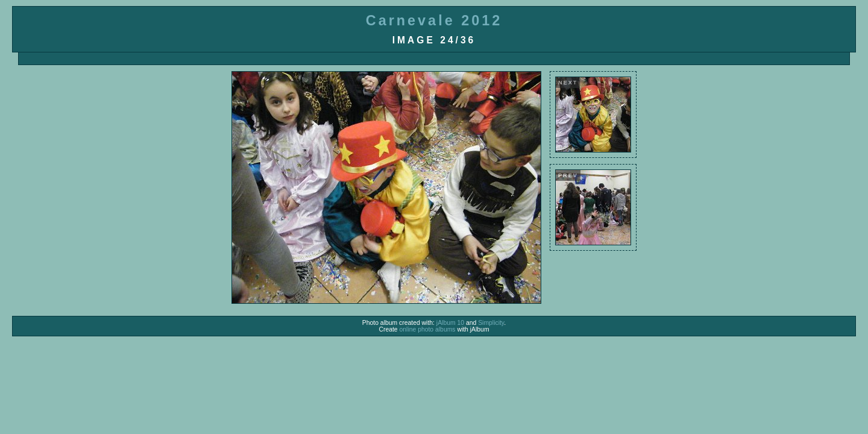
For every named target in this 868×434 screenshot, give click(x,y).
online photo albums (428, 329)
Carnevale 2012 (434, 20)
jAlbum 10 (450, 323)
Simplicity (491, 323)
